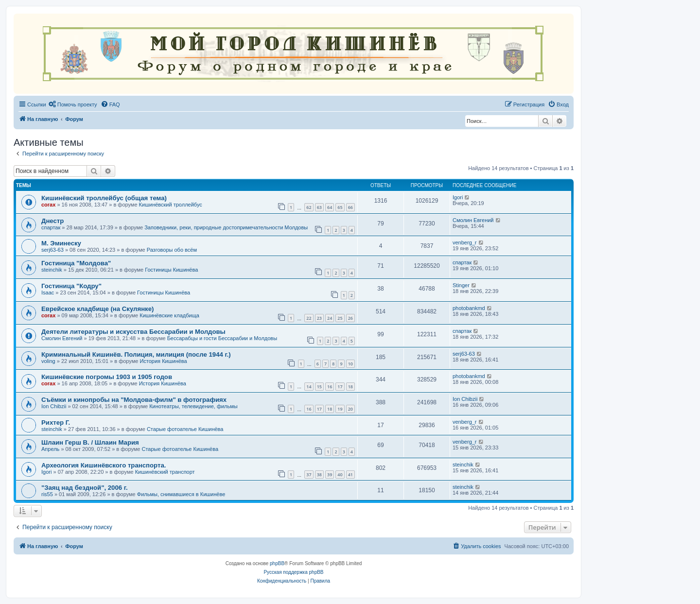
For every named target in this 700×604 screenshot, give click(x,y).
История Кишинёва (163, 361)
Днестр (52, 221)
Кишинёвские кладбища (169, 315)
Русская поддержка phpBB (293, 572)
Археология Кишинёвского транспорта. (104, 465)
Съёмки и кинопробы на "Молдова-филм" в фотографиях (134, 400)
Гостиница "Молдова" (76, 263)
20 (350, 409)
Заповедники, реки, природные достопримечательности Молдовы (226, 227)
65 (340, 207)
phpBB (277, 563)
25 (340, 318)
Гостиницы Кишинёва (171, 270)
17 (340, 387)
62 (309, 207)
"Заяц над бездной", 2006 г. (85, 488)
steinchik (52, 270)
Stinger (461, 285)
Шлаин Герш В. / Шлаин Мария (90, 442)
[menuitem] (73, 104)
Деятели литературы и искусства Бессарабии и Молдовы (133, 332)
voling (48, 361)
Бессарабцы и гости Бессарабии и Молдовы (222, 338)
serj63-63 (52, 250)
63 (319, 207)
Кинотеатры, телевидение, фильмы (193, 406)
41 (350, 475)
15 (319, 387)
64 (330, 207)
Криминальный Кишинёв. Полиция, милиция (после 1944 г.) (136, 354)
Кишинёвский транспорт (165, 472)
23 (319, 318)
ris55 (47, 494)
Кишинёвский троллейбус (171, 205)
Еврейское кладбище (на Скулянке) (97, 309)
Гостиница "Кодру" (71, 286)
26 (350, 318)
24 (330, 318)
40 (340, 475)
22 (309, 318)
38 (319, 475)
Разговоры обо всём (172, 250)
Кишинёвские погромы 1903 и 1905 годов (107, 377)
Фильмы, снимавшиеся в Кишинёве (181, 494)
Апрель (50, 449)
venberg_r (465, 242)
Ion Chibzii (54, 406)
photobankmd (469, 308)
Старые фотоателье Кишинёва (185, 429)
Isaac (48, 293)
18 (350, 387)
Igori (458, 197)
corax (48, 205)
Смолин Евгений (473, 220)
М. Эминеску (61, 243)
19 (340, 409)
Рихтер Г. (56, 423)
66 (350, 207)
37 (309, 475)
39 (330, 475)
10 (350, 364)
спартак (51, 227)
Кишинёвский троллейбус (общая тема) (104, 198)
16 (330, 387)
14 (309, 387)
